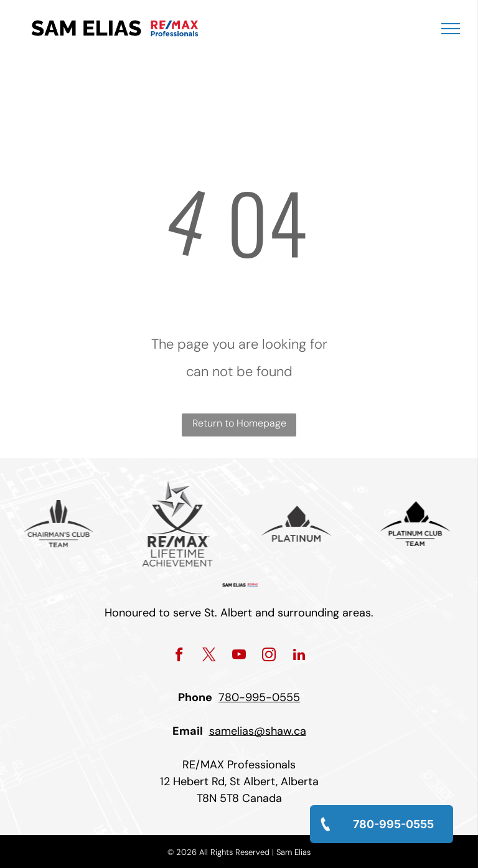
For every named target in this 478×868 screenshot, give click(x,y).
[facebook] (180, 656)
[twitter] (209, 656)
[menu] (451, 29)
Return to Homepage (239, 423)
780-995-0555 (259, 697)
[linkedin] (299, 656)
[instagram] (269, 656)
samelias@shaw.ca (258, 731)
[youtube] (239, 656)
